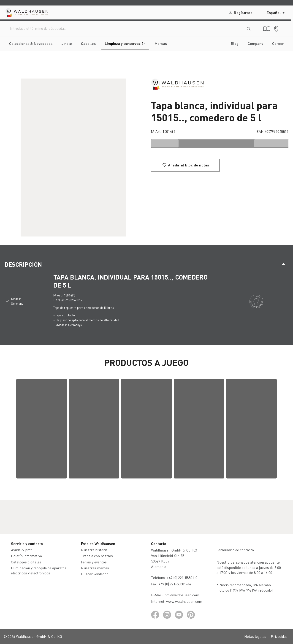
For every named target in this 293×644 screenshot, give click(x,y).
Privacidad (279, 636)
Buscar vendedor (95, 574)
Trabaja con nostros (97, 556)
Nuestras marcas (95, 568)
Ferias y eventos (94, 562)
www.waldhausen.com (184, 601)
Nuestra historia (94, 550)
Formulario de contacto (235, 550)
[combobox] (124, 28)
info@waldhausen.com (181, 595)
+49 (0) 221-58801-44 (176, 584)
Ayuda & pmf (21, 550)
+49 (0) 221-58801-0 (182, 577)
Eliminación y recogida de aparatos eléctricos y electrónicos (39, 570)
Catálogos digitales (26, 562)
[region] (73, 158)
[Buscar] (249, 28)
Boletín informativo (26, 556)
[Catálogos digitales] (267, 29)
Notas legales (255, 636)
